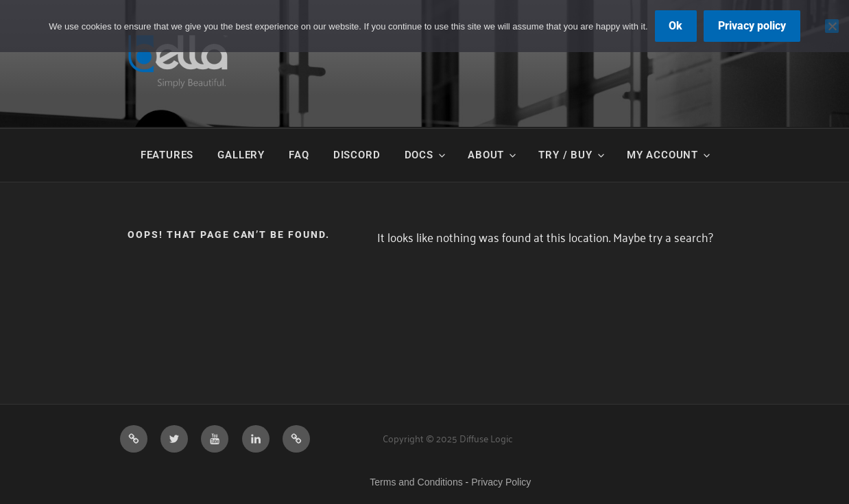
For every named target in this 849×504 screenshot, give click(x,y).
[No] (832, 26)
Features (167, 155)
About (493, 155)
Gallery (241, 155)
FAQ (299, 155)
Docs (426, 155)
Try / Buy (572, 155)
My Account (669, 155)
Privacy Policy (501, 482)
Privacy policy (752, 26)
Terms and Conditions (416, 482)
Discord (357, 155)
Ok (675, 26)
